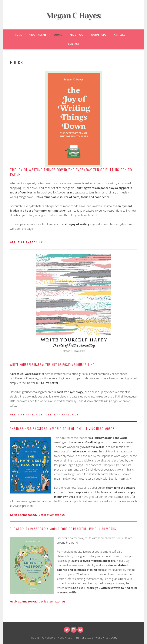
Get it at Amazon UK (26, 414)
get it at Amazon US (62, 414)
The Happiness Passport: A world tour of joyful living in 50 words (62, 429)
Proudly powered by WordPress (51, 638)
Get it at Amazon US (52, 515)
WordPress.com (106, 638)
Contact (74, 44)
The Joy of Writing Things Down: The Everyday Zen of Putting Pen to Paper (71, 172)
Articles (120, 35)
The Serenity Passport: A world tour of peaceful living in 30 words (63, 529)
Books (58, 35)
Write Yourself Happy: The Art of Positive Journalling (52, 365)
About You (77, 35)
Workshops (99, 35)
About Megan (37, 35)
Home (18, 35)
